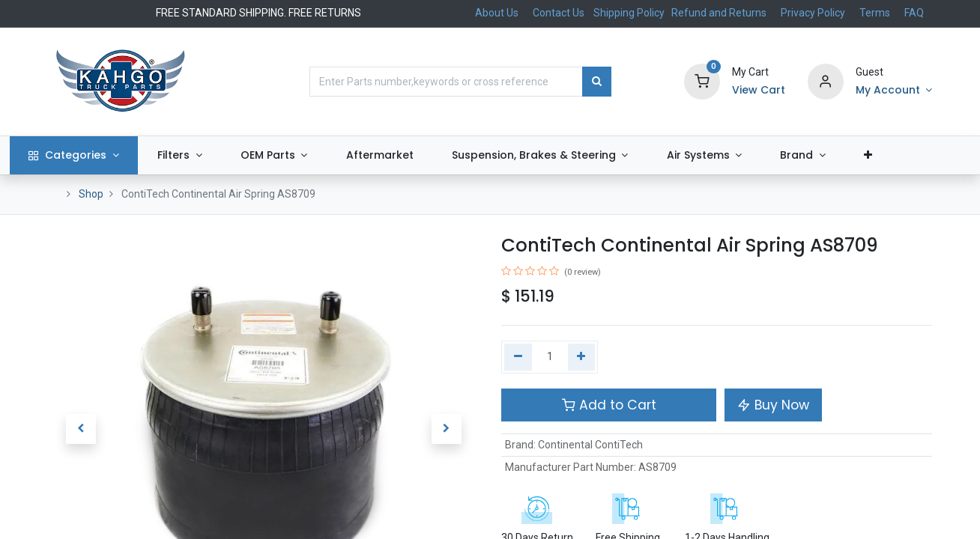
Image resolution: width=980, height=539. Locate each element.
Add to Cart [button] (609, 405)
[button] (907, 156)
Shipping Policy (630, 13)
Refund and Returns (719, 13)
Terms (875, 13)
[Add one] (582, 357)
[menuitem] (418, 156)
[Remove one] (518, 357)
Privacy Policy (813, 13)
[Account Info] (894, 91)
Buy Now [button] (773, 405)
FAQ (914, 13)
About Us (497, 13)
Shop (91, 194)
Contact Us (559, 13)
